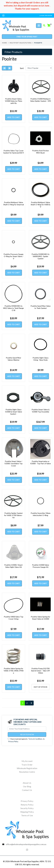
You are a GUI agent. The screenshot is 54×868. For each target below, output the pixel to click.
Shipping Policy (27, 812)
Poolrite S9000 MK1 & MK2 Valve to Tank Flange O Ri (13, 308)
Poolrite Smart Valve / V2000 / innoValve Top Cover (13, 463)
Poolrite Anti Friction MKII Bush (41, 152)
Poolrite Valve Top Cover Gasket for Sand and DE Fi (13, 152)
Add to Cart (14, 117)
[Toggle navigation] (39, 26)
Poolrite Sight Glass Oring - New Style (41, 359)
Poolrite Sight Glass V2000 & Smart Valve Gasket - (14, 412)
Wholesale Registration (27, 768)
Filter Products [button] (13, 52)
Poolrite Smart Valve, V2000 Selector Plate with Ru (14, 101)
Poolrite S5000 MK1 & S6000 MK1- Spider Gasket (40, 256)
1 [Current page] (23, 703)
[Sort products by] (39, 68)
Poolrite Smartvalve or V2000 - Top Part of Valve (40, 462)
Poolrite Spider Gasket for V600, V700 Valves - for (13, 515)
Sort (22, 68)
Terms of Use (27, 815)
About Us (27, 783)
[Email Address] (27, 729)
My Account (27, 761)
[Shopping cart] (49, 26)
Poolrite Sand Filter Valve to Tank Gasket (41, 307)
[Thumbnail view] (4, 68)
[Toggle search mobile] (43, 26)
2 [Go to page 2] (27, 703)
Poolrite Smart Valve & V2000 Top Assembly (41, 411)
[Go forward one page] (31, 703)
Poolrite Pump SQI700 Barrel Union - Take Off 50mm (40, 671)
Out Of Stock (40, 687)
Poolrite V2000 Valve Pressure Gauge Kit (41, 566)
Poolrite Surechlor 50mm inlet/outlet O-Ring (41, 514)
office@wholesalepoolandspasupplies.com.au (26, 844)
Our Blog (27, 786)
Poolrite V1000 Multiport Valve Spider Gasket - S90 (40, 100)
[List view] (9, 68)
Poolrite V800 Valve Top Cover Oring (14, 618)
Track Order (27, 765)
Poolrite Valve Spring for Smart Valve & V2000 (40, 618)
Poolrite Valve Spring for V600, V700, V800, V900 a (14, 671)
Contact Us (27, 790)
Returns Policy (27, 805)
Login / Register (46, 15)
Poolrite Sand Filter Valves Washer (13, 359)
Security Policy (27, 808)
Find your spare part (27, 37)
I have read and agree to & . (26, 740)
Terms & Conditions (35, 739)
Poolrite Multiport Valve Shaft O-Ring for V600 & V (40, 205)
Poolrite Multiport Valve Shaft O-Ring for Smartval (14, 203)
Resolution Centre (27, 772)
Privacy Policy (13, 741)
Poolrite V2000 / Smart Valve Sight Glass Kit (13, 566)
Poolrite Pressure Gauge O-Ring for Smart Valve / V (13, 256)
